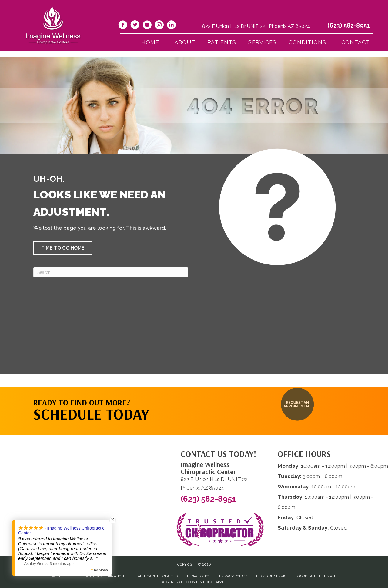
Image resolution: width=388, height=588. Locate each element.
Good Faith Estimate (317, 576)
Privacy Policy (233, 576)
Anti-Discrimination (105, 576)
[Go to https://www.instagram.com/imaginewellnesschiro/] (159, 26)
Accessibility (64, 576)
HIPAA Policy (199, 576)
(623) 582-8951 (349, 25)
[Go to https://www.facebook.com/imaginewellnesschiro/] (123, 26)
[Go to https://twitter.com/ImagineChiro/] (135, 26)
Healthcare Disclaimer (156, 576)
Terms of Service (272, 576)
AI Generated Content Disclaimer (194, 582)
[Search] (111, 272)
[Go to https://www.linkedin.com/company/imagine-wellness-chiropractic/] (171, 26)
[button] (63, 248)
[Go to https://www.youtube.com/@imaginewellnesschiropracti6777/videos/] (147, 26)
